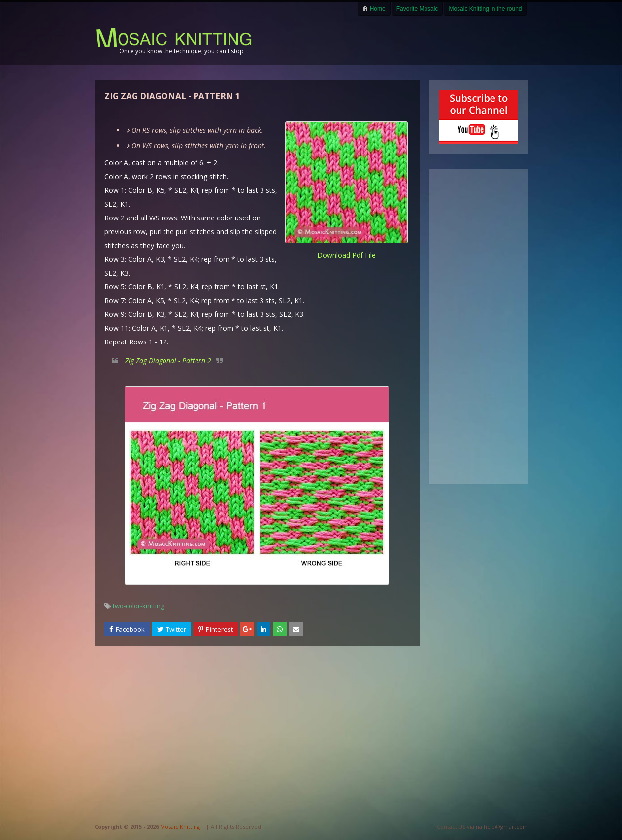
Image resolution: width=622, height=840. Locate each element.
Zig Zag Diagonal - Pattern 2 (168, 360)
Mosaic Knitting (180, 826)
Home (374, 9)
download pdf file (346, 255)
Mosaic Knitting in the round (485, 9)
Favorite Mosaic (417, 9)
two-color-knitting (138, 606)
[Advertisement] (413, 40)
